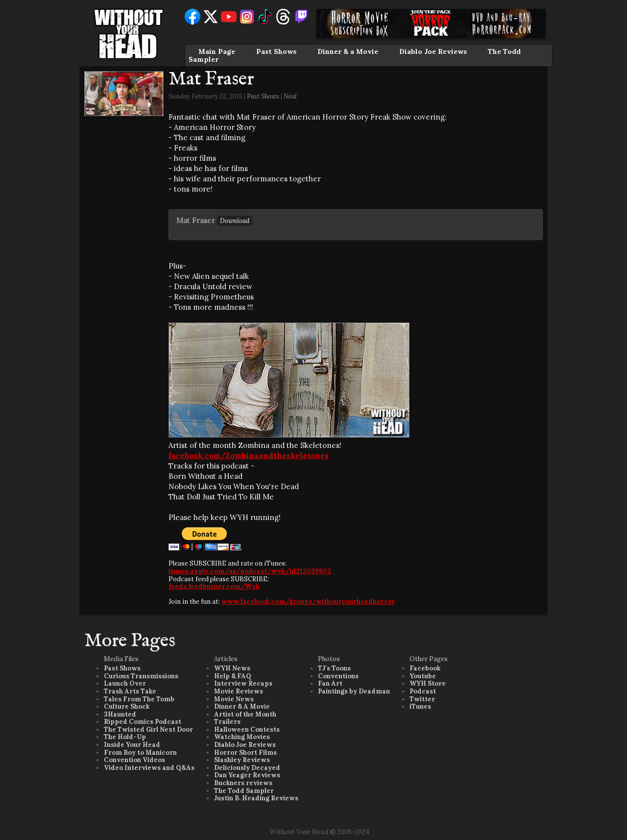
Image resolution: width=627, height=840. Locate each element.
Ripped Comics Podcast (143, 722)
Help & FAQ (233, 676)
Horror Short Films (245, 753)
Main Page (217, 51)
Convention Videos (134, 760)
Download (235, 221)
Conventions (338, 676)
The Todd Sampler (244, 791)
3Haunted (120, 714)
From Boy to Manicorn (140, 753)
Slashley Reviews (242, 760)
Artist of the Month (245, 714)
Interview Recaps (243, 683)
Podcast (423, 691)
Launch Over (125, 683)
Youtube (423, 676)
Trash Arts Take (130, 691)
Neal (290, 96)
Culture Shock (127, 706)
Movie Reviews (239, 691)
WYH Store (428, 683)
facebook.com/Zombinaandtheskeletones (249, 456)
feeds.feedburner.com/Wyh (214, 586)
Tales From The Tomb (139, 699)
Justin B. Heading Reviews (256, 798)
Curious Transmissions (141, 676)
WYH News (232, 668)
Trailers (227, 722)
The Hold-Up (125, 737)
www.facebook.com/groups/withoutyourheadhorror (308, 602)
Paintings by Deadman (354, 691)
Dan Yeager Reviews (247, 775)
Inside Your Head (132, 745)
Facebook (425, 668)
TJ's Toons (334, 668)
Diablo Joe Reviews (433, 51)
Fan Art (330, 683)
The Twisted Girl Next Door (148, 729)
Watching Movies (242, 737)
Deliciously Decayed (247, 768)
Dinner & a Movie (348, 51)
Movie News (234, 699)
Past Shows (276, 51)
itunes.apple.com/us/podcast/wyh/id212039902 (250, 571)
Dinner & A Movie (242, 706)
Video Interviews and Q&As (149, 768)
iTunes (420, 706)
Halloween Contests (247, 729)
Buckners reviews (243, 783)
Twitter (422, 699)
